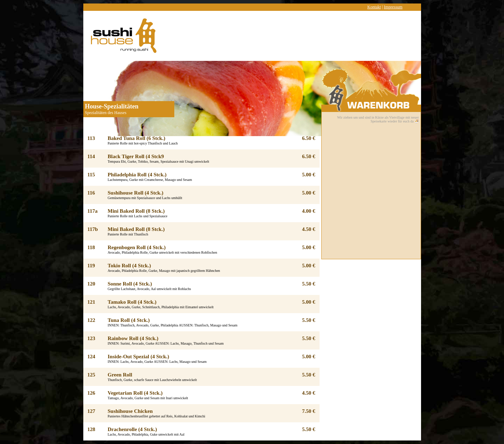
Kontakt (374, 7)
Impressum (393, 7)
